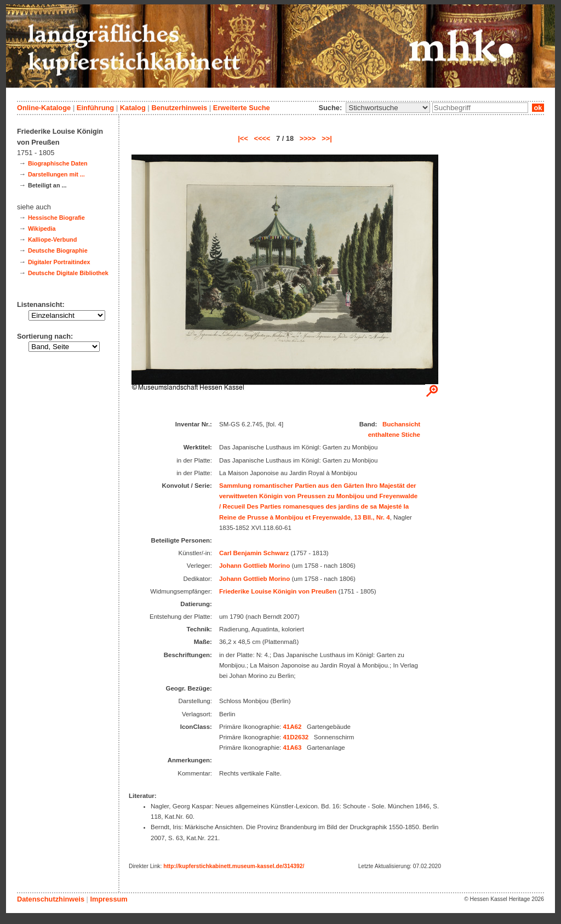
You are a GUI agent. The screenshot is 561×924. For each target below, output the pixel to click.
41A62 (292, 727)
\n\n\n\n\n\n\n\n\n (388, 108)
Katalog (133, 108)
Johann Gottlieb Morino (254, 566)
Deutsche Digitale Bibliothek (68, 273)
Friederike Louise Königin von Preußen (278, 591)
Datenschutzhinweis (51, 899)
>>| (327, 138)
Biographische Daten (58, 163)
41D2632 (296, 737)
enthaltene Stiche (394, 435)
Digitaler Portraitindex (59, 262)
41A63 (292, 748)
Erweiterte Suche (242, 108)
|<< (243, 138)
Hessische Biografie (56, 218)
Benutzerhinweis (179, 108)
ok (538, 108)
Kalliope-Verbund (52, 239)
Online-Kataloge (44, 108)
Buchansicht (401, 424)
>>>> (308, 138)
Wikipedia (42, 229)
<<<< (262, 138)
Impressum (108, 899)
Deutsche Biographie (58, 250)
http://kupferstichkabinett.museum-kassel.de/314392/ (234, 866)
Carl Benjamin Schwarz (254, 553)
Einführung (95, 108)
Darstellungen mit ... (56, 174)
